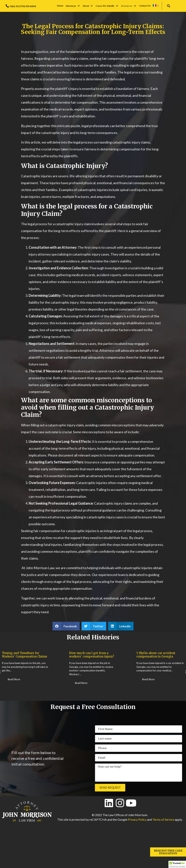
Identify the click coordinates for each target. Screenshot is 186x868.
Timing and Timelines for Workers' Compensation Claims (25, 655)
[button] (73, 6)
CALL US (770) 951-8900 (23, 6)
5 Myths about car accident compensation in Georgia (156, 655)
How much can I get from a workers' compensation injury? (92, 655)
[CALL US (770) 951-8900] (7, 6)
